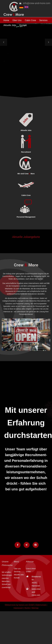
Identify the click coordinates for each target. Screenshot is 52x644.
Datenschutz (41, 605)
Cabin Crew (30, 20)
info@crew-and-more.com (37, 3)
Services (43, 20)
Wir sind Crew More (26, 174)
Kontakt (23, 25)
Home (6, 20)
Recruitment (26, 152)
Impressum (18, 608)
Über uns (17, 569)
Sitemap (35, 608)
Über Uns (17, 20)
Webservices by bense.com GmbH (19, 605)
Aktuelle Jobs (10, 25)
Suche (27, 608)
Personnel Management (26, 217)
